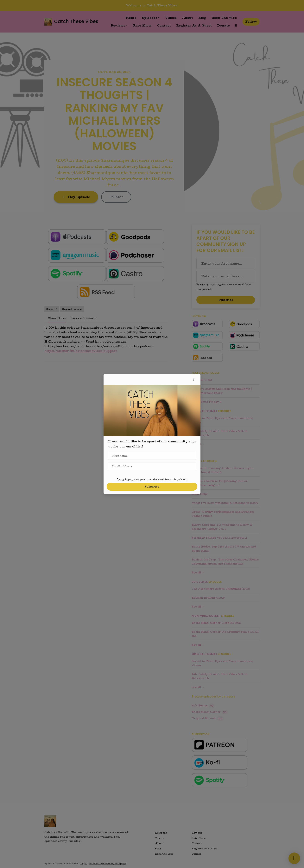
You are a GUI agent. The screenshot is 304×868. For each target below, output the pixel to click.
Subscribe (152, 487)
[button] (194, 380)
